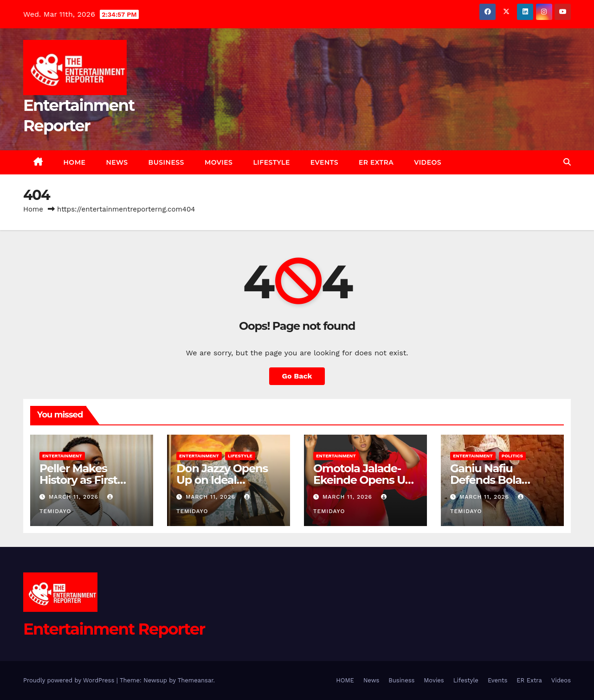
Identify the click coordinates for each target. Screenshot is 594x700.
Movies (219, 162)
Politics (512, 456)
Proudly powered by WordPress (70, 680)
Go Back (297, 376)
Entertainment (62, 456)
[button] (567, 162)
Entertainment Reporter (114, 629)
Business (166, 162)
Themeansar (196, 680)
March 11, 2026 (75, 497)
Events (324, 162)
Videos (428, 162)
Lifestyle (271, 162)
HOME (75, 162)
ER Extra (376, 162)
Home (33, 209)
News (117, 162)
